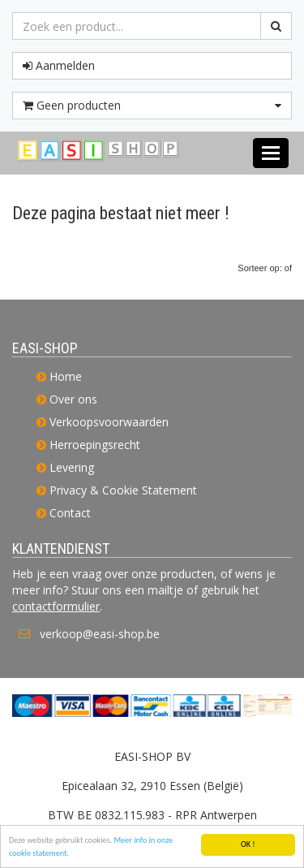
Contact (70, 513)
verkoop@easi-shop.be (100, 634)
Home (66, 376)
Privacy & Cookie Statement (123, 490)
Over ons (73, 399)
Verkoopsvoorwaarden (109, 422)
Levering (72, 467)
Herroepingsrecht (95, 445)
